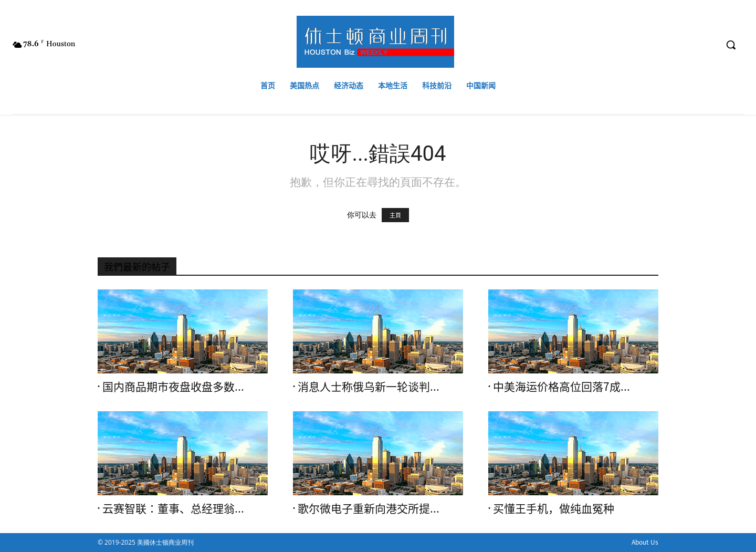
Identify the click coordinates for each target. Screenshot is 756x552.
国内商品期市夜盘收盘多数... (173, 387)
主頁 (395, 215)
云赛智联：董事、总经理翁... (173, 509)
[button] (731, 45)
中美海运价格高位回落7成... (561, 387)
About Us (645, 542)
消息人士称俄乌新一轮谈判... (369, 387)
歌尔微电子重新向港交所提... (369, 509)
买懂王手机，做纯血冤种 (554, 509)
